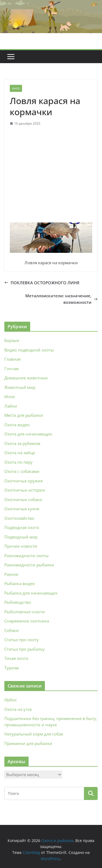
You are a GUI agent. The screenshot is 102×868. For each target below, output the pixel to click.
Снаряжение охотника (27, 621)
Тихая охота (16, 658)
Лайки (11, 406)
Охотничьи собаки (23, 499)
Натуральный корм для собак (34, 734)
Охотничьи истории (25, 490)
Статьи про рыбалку (24, 649)
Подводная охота (22, 527)
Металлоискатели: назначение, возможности (61, 299)
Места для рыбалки (24, 415)
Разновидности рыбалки (29, 565)
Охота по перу (18, 462)
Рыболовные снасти (25, 612)
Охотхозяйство (19, 518)
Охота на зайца (20, 453)
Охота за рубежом (22, 443)
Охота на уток (18, 709)
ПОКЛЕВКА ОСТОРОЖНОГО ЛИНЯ (42, 283)
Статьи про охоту (21, 640)
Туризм (12, 668)
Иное (16, 88)
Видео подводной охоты (29, 350)
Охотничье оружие (24, 481)
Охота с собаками (22, 471)
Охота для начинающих (28, 434)
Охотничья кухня (22, 509)
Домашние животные (26, 378)
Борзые (12, 340)
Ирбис (11, 700)
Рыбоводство (18, 602)
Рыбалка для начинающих (31, 593)
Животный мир (20, 387)
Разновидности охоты (27, 556)
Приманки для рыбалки (28, 743)
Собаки (12, 630)
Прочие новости (21, 546)
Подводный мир (21, 537)
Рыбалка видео (20, 583)
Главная (13, 359)
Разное (11, 574)
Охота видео (17, 425)
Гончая (11, 369)
